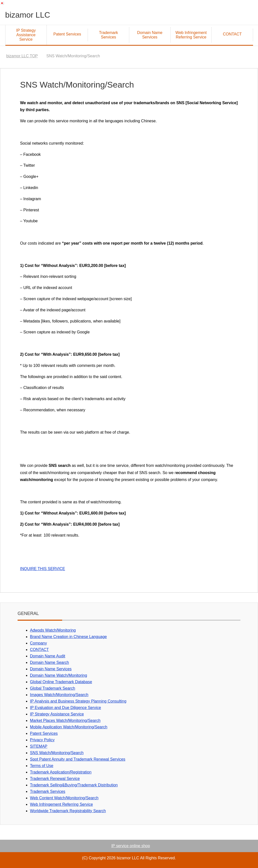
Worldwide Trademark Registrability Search (68, 811)
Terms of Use (42, 766)
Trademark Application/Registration (61, 772)
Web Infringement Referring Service (191, 35)
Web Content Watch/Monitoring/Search (64, 798)
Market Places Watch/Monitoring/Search (65, 721)
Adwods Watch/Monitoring (53, 630)
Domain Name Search (49, 662)
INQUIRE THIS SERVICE (43, 569)
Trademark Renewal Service (55, 779)
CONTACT (232, 34)
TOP (22, 56)
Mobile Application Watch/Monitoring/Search (69, 727)
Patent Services (67, 34)
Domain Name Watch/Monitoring (59, 675)
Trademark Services (109, 35)
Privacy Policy (42, 740)
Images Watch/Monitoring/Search (59, 695)
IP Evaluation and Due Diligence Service (65, 708)
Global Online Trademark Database (61, 682)
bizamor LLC (30, 15)
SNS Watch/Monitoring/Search (57, 753)
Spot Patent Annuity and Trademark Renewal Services (78, 759)
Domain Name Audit (48, 656)
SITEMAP (39, 746)
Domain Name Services (150, 35)
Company (38, 643)
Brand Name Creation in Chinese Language (68, 637)
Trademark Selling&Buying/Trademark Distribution (74, 785)
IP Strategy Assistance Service (26, 35)
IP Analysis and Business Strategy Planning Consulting (78, 701)
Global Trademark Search (52, 688)
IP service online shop (130, 846)
